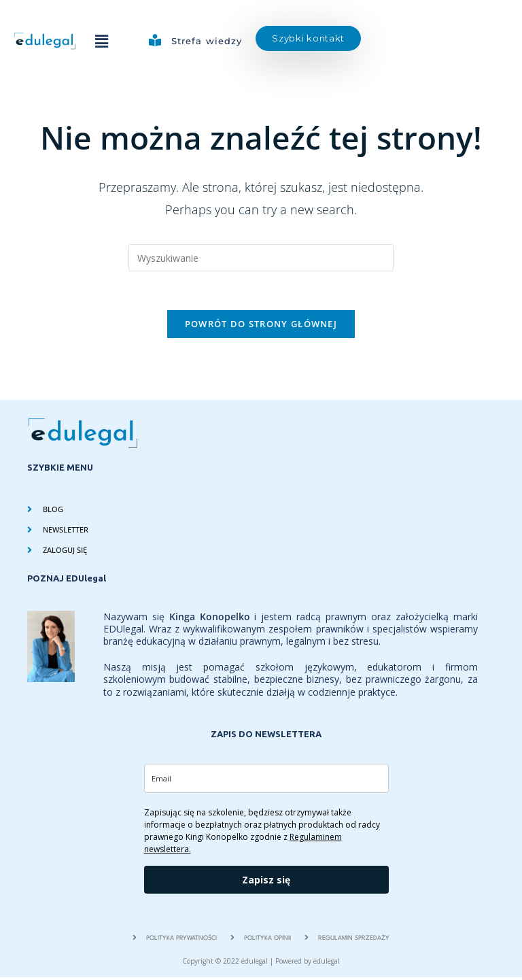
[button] (101, 41)
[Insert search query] (261, 258)
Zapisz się (266, 882)
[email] (266, 781)
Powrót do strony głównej (261, 326)
